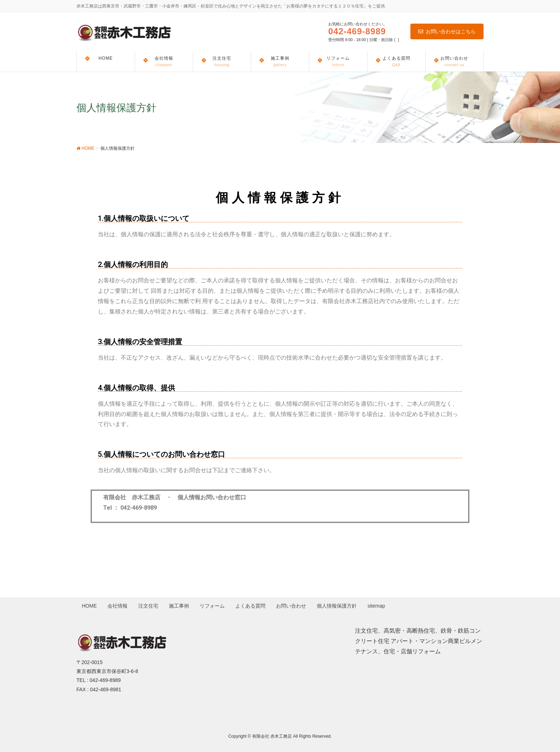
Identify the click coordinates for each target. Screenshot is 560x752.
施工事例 (180, 605)
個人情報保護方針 (340, 605)
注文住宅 (149, 605)
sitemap (379, 605)
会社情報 (118, 605)
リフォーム (214, 605)
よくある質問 (252, 605)
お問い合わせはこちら (447, 31)
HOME (90, 605)
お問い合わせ (294, 605)
